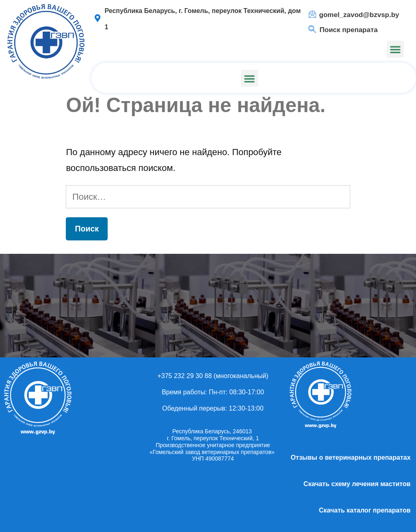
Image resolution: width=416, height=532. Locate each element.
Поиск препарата (349, 30)
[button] (395, 49)
